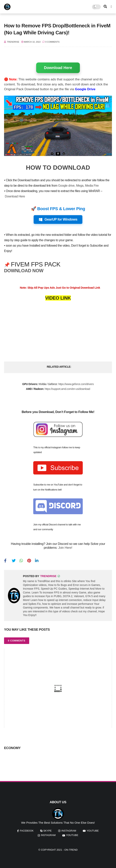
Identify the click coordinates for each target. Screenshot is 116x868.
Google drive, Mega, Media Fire (78, 186)
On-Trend (71, 850)
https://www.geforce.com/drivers (76, 384)
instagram (69, 831)
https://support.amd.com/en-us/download (67, 389)
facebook (27, 831)
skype (47, 831)
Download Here (58, 68)
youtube (93, 831)
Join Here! (65, 548)
